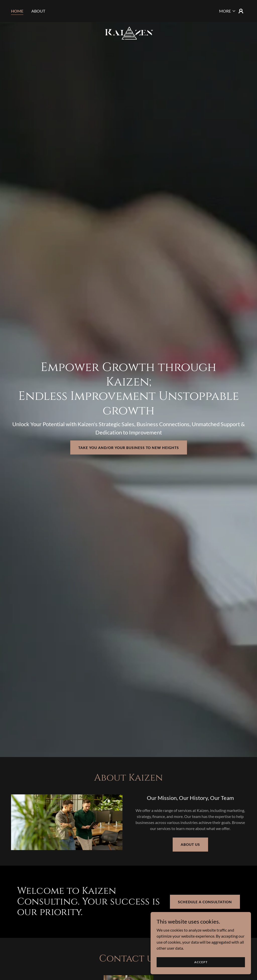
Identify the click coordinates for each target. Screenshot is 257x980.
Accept (201, 962)
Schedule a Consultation (205, 902)
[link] (128, 10)
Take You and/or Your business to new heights (129, 448)
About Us (190, 844)
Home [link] (17, 11)
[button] (228, 11)
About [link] (38, 11)
